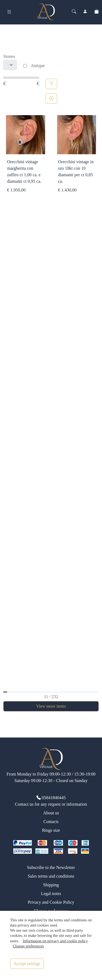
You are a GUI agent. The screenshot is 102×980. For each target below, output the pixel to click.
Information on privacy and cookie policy (55, 941)
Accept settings (27, 964)
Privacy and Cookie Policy (51, 902)
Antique (38, 66)
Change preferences (28, 946)
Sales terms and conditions (51, 876)
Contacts (51, 822)
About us (51, 813)
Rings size (51, 830)
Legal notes (51, 894)
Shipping (51, 885)
